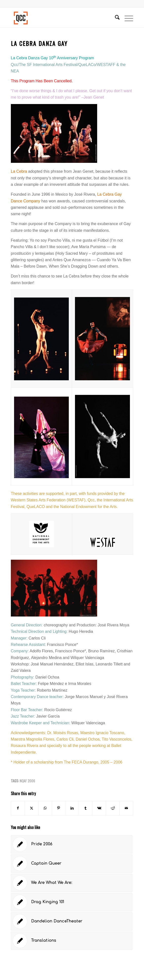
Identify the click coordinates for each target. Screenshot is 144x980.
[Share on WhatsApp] (45, 808)
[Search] (115, 18)
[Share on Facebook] (18, 808)
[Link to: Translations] (72, 941)
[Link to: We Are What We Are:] (72, 883)
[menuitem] (115, 18)
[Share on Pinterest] (59, 808)
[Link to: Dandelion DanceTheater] (72, 921)
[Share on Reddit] (113, 808)
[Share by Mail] (126, 808)
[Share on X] (32, 808)
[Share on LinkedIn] (72, 808)
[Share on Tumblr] (86, 808)
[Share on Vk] (99, 808)
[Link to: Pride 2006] (72, 844)
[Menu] (126, 18)
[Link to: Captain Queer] (72, 864)
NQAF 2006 (27, 781)
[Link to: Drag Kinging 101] (72, 902)
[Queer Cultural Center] (60, 18)
